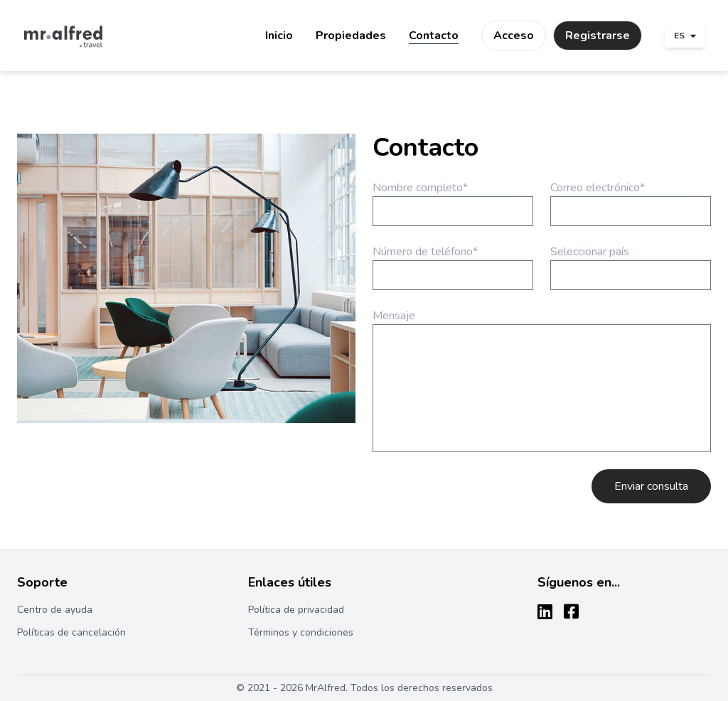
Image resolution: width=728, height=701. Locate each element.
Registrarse (598, 36)
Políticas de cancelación (71, 632)
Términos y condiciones (301, 632)
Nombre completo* (420, 188)
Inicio (279, 36)
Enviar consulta (651, 486)
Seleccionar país (590, 252)
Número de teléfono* (425, 252)
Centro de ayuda (55, 610)
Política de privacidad (296, 610)
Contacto (434, 36)
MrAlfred (326, 688)
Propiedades (351, 36)
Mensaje (394, 316)
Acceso (514, 36)
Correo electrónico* (598, 188)
